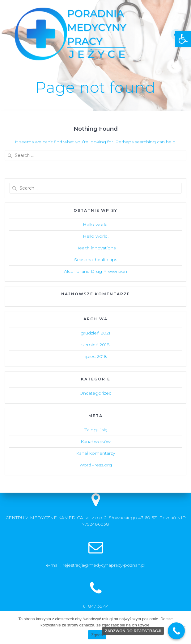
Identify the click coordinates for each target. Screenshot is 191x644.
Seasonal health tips (96, 260)
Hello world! (96, 224)
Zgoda (97, 635)
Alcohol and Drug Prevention (95, 271)
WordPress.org (96, 465)
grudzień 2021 (95, 333)
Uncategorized (96, 393)
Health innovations (95, 248)
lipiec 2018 (96, 356)
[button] (183, 39)
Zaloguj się (96, 430)
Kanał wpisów (96, 441)
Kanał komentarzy (95, 453)
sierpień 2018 (95, 345)
